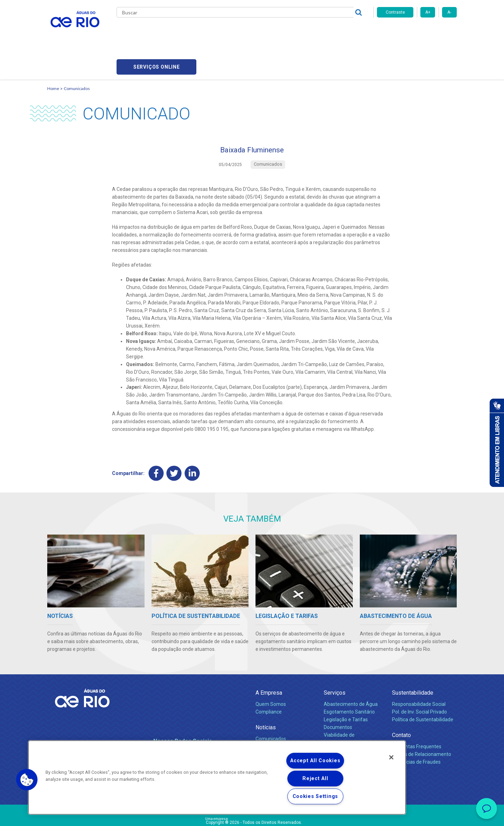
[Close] (391, 757)
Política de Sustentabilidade (423, 688)
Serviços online (417, 32)
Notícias (266, 696)
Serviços (335, 662)
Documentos (338, 696)
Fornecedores (293, 32)
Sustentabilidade (413, 662)
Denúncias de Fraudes (416, 731)
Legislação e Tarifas (346, 688)
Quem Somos (271, 673)
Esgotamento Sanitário (349, 681)
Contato (401, 704)
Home (53, 54)
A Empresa (269, 662)
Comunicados (77, 54)
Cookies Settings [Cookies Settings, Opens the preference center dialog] (316, 796)
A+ (428, 12)
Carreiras (260, 32)
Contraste (395, 12)
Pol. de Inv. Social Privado (419, 681)
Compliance (269, 681)
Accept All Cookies (315, 761)
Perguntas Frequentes (417, 715)
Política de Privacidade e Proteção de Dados (252, 815)
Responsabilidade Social (419, 673)
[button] (27, 780)
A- (449, 12)
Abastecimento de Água (351, 673)
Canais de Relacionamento (422, 723)
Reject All (315, 779)
